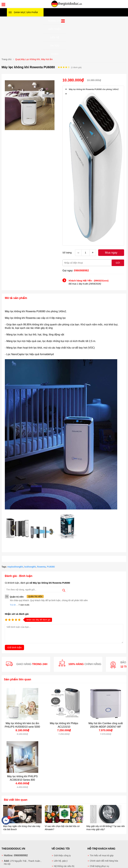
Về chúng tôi (61, 849)
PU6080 (51, 567)
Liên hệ (55, 37)
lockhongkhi (30, 567)
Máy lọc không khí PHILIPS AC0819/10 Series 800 (22, 778)
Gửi (118, 263)
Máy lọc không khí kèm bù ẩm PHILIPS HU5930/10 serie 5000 (22, 725)
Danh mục (26, 12)
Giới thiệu (55, 29)
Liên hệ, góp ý (61, 861)
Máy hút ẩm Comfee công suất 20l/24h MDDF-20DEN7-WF (106, 725)
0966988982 (81, 271)
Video (55, 54)
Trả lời (13, 605)
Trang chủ (55, 21)
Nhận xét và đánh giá (17, 614)
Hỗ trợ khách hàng (101, 849)
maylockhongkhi (15, 567)
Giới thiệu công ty (62, 856)
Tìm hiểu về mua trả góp (102, 856)
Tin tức (55, 46)
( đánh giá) (76, 67)
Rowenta (41, 567)
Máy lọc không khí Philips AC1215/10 (64, 725)
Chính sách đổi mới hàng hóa (104, 861)
